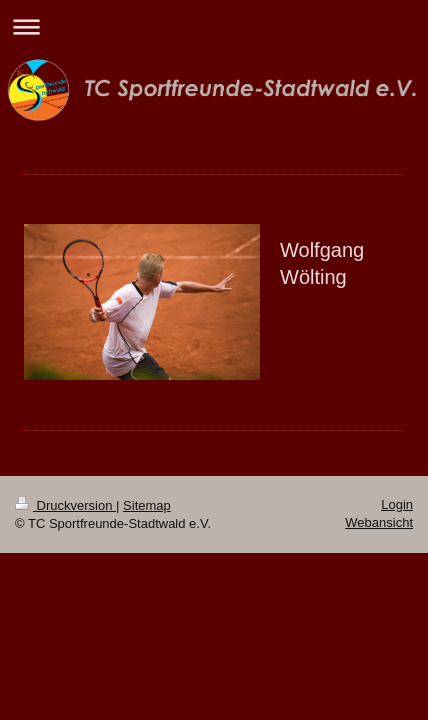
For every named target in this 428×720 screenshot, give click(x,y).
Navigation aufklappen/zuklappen (214, 26)
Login (397, 504)
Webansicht (379, 522)
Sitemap (147, 505)
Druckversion (65, 505)
